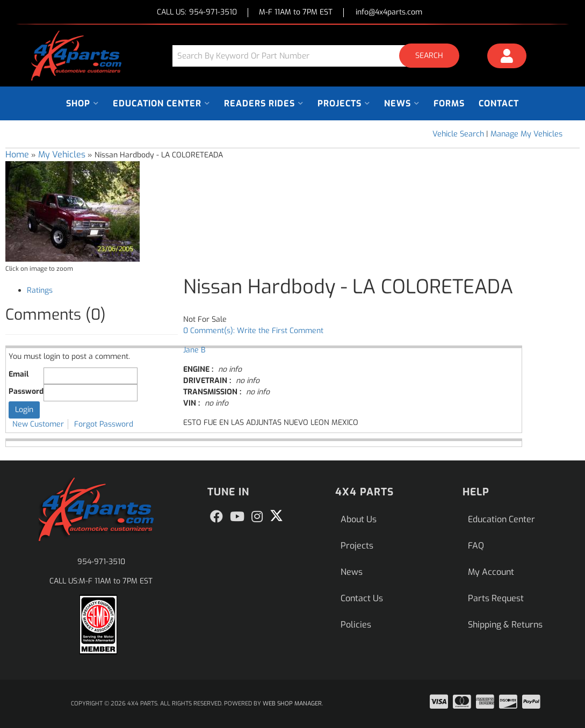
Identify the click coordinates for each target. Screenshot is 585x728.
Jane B (194, 350)
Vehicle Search (458, 134)
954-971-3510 (101, 562)
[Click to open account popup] (507, 57)
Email (19, 374)
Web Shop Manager (292, 704)
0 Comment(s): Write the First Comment (253, 331)
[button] (320, 56)
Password (26, 391)
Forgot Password (104, 424)
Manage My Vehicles (526, 134)
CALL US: (197, 13)
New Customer (38, 424)
